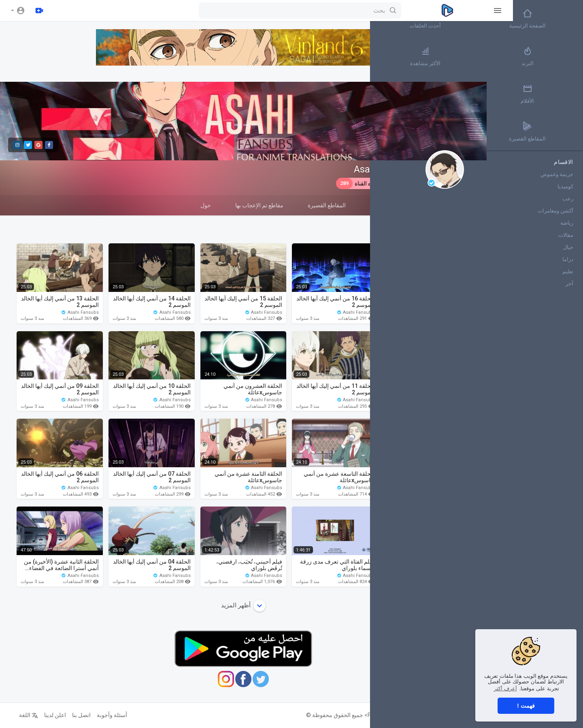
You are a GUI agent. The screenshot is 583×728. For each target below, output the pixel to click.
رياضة (567, 223)
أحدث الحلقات (506, 19)
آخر (569, 284)
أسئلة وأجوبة (107, 715)
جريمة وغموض (557, 174)
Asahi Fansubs (381, 169)
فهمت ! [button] (526, 706)
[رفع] (39, 11)
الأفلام (554, 94)
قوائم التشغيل (382, 205)
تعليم (568, 271)
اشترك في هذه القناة (370, 183)
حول (201, 205)
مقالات (566, 235)
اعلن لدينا (51, 715)
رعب (568, 199)
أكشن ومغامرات (555, 211)
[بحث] (265, 11)
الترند (555, 56)
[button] (18, 11)
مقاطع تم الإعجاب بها (255, 205)
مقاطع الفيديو (438, 209)
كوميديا (565, 186)
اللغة (24, 715)
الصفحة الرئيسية (555, 19)
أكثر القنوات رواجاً (506, 94)
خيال (568, 247)
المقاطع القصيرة (322, 205)
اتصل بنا (77, 715)
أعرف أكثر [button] (505, 689)
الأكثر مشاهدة (506, 56)
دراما (568, 259)
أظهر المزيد (239, 606)
